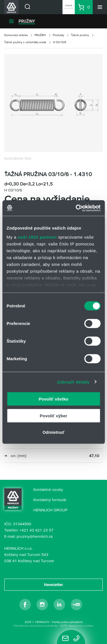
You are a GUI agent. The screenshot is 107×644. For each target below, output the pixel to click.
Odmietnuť (53, 432)
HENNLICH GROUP (50, 510)
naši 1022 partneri (37, 237)
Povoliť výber (53, 415)
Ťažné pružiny (80, 35)
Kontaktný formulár (50, 500)
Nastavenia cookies (81, 626)
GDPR (63, 626)
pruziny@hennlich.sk (35, 536)
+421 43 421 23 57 (36, 530)
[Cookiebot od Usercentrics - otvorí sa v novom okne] (76, 208)
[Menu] (100, 7)
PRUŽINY (27, 21)
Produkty (58, 35)
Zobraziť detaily (73, 382)
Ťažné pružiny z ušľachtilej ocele (25, 42)
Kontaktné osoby (48, 489)
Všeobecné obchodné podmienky (36, 626)
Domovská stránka (16, 35)
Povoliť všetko (54, 399)
